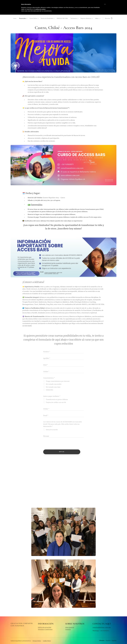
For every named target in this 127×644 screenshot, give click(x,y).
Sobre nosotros (70, 627)
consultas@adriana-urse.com (102, 627)
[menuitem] (17, 19)
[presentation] (57, 444)
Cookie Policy (47, 641)
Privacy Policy (37, 641)
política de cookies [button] (40, 9)
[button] (105, 4)
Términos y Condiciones (45, 629)
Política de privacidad (45, 627)
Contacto (68, 629)
